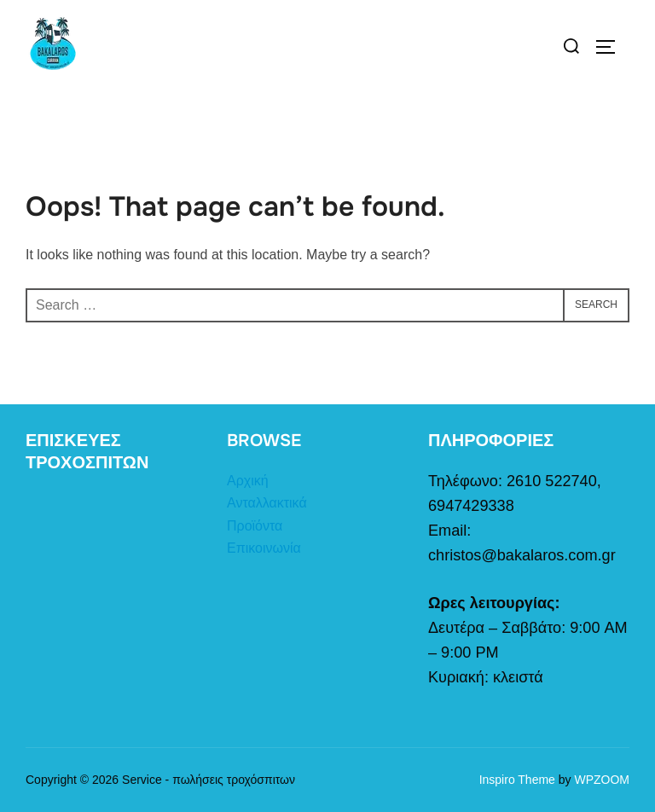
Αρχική (248, 481)
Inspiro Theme (517, 780)
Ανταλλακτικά (267, 503)
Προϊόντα (255, 526)
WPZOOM (602, 780)
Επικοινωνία (264, 548)
